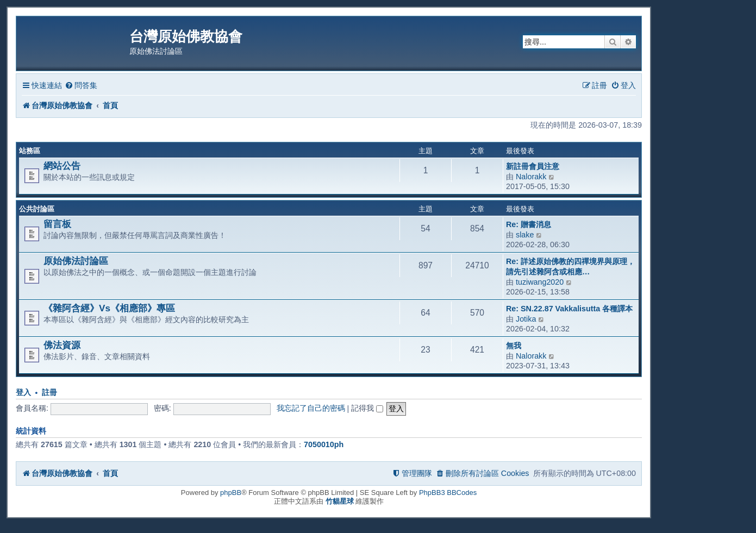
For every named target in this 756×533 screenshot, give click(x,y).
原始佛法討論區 (76, 261)
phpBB (231, 493)
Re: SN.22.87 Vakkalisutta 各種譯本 (569, 309)
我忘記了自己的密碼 (311, 408)
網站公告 (62, 166)
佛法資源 (62, 345)
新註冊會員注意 (533, 166)
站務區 (30, 151)
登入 (23, 393)
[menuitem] (81, 86)
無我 (514, 346)
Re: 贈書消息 (529, 224)
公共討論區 (37, 209)
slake (525, 235)
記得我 (367, 408)
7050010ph (324, 444)
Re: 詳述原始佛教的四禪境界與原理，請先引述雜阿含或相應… (570, 266)
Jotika (526, 319)
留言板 (57, 224)
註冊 (49, 393)
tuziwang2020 (540, 282)
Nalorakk (531, 177)
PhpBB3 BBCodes (448, 493)
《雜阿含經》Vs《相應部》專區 (109, 308)
